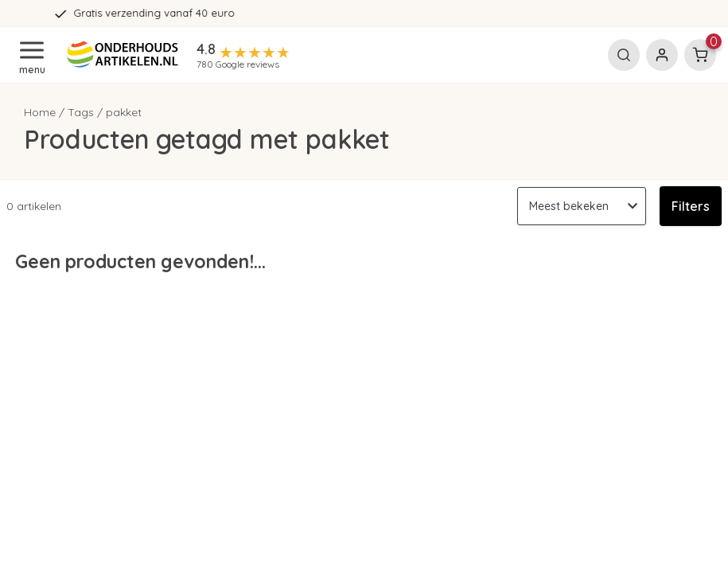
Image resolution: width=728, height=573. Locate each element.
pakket (124, 112)
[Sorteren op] (582, 206)
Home (40, 112)
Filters (691, 206)
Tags (81, 112)
